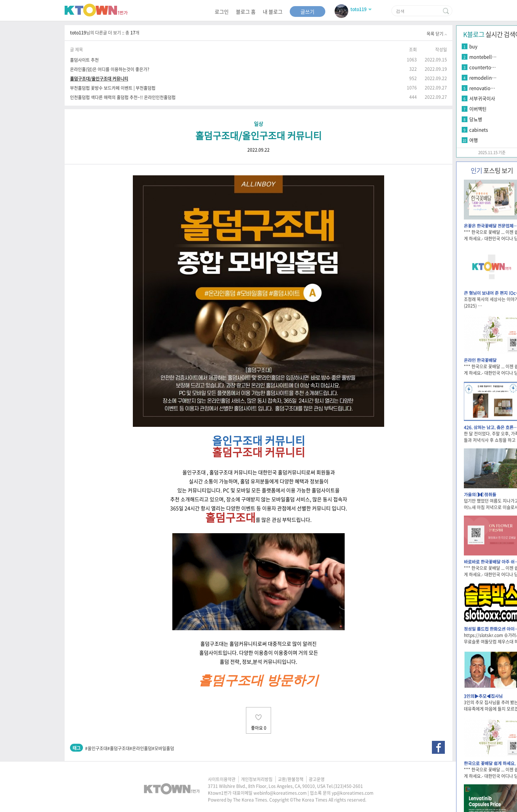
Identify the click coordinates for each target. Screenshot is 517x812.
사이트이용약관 (222, 779)
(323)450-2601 (348, 786)
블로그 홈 (246, 11)
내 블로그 (273, 11)
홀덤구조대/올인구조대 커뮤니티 (99, 79)
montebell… (483, 57)
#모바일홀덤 (163, 748)
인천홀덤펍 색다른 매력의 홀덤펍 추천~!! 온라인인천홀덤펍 (123, 97)
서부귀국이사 (482, 98)
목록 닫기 (437, 34)
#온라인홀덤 (141, 748)
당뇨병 (476, 119)
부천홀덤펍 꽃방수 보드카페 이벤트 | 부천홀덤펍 (113, 88)
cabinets (479, 130)
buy (473, 46)
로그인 (222, 11)
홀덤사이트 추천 (84, 60)
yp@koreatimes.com (353, 793)
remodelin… (483, 77)
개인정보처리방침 (257, 779)
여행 (474, 140)
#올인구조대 (96, 748)
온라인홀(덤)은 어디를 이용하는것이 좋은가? (110, 69)
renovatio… (482, 88)
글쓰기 (308, 11)
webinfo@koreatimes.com (280, 793)
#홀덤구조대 (118, 748)
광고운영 (317, 779)
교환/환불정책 (291, 779)
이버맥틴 (478, 109)
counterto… (483, 67)
